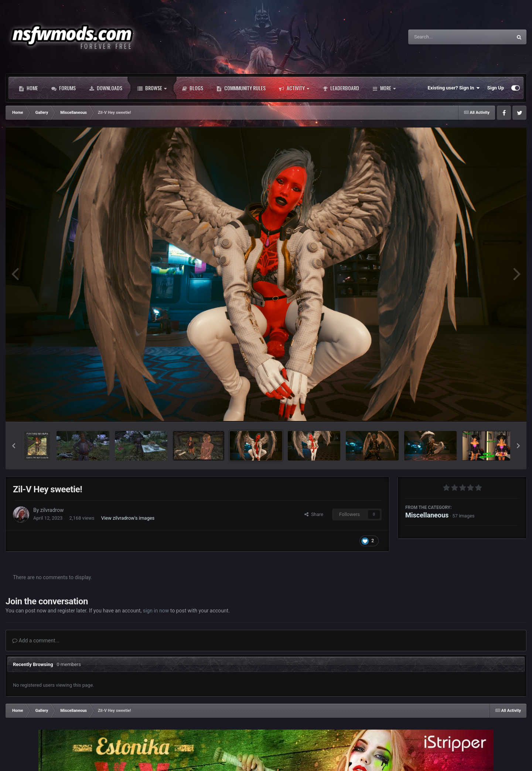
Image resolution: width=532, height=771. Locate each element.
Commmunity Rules (241, 88)
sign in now (156, 611)
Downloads (106, 88)
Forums (64, 88)
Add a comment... (36, 641)
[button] (14, 446)
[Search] (441, 37)
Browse (152, 88)
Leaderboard (341, 88)
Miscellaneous (427, 515)
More (384, 88)
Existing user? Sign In (454, 88)
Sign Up (496, 88)
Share (314, 514)
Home (28, 88)
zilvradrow (52, 510)
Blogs (192, 88)
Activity (294, 88)
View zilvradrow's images (128, 518)
